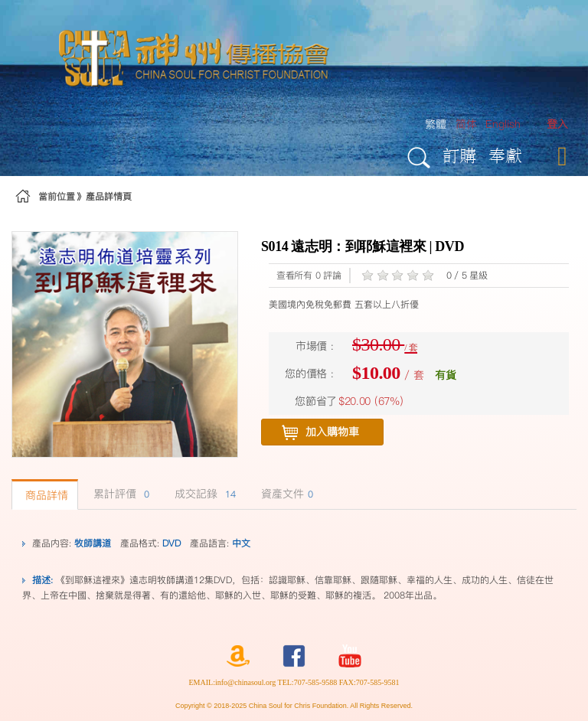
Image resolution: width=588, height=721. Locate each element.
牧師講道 (93, 543)
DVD (171, 543)
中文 (241, 543)
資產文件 (285, 494)
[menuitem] (557, 124)
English (503, 124)
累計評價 (119, 494)
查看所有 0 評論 (309, 275)
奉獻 (505, 155)
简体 (466, 124)
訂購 (459, 155)
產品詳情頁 (109, 196)
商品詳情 (45, 495)
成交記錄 (203, 494)
